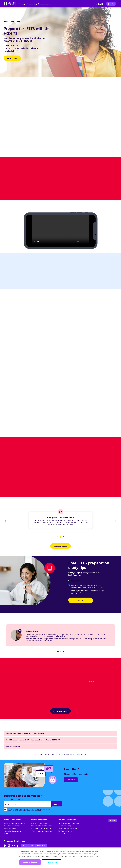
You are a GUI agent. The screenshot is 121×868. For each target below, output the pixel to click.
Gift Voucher (9, 834)
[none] (101, 4)
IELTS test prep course (12, 826)
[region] (60, 858)
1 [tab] (58, 537)
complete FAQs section (78, 754)
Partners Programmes (39, 819)
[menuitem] (101, 4)
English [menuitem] (101, 4)
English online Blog (64, 826)
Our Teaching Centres (65, 831)
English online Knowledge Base (69, 823)
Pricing (22, 4)
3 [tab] (63, 537)
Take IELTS (62, 834)
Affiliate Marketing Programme (42, 831)
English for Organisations (40, 823)
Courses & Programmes (13, 819)
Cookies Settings (52, 862)
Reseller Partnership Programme (42, 826)
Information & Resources (67, 819)
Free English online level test (68, 828)
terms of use (99, 592)
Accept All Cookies (30, 862)
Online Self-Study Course (13, 831)
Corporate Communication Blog (42, 828)
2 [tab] (60, 537)
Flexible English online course (39, 4)
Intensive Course (10, 828)
